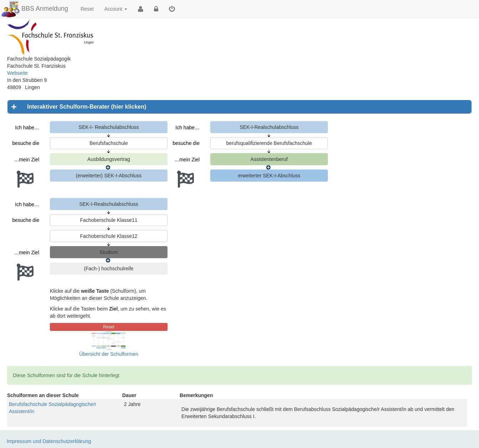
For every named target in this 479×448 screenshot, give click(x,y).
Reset (87, 9)
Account (116, 9)
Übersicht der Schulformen (109, 354)
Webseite (17, 73)
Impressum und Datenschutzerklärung (49, 441)
